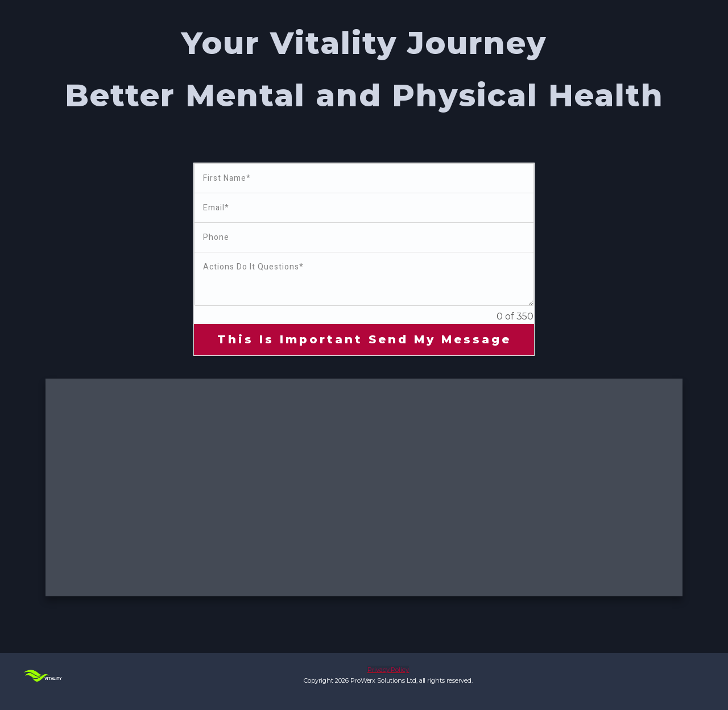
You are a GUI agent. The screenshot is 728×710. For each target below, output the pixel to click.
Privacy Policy (388, 670)
